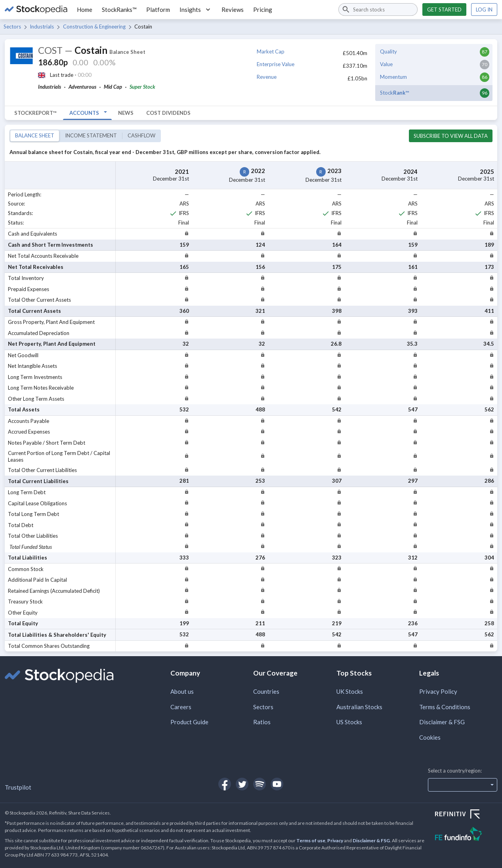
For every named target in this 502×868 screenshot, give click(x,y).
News (126, 113)
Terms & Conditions (445, 707)
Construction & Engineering (94, 27)
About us (182, 691)
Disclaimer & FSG (442, 722)
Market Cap (271, 51)
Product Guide (189, 722)
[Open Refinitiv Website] (466, 815)
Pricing (263, 10)
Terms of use (311, 840)
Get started (444, 10)
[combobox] (378, 10)
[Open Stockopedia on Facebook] (225, 784)
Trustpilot (18, 787)
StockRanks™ (119, 10)
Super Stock (142, 87)
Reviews (233, 10)
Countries (266, 691)
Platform (158, 10)
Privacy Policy (438, 691)
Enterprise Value (276, 64)
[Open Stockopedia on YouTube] (277, 784)
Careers (181, 707)
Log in (484, 10)
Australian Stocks (359, 707)
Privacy (335, 840)
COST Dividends (168, 113)
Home (85, 10)
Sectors (12, 27)
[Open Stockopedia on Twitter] (242, 784)
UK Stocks (350, 691)
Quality (388, 51)
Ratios (262, 722)
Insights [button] (196, 10)
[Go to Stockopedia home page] (36, 10)
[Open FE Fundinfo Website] (466, 835)
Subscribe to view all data (451, 136)
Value (386, 64)
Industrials (42, 27)
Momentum (393, 77)
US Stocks (349, 722)
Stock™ (394, 93)
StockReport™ (35, 113)
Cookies (430, 737)
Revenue (267, 77)
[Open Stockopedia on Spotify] (260, 784)
